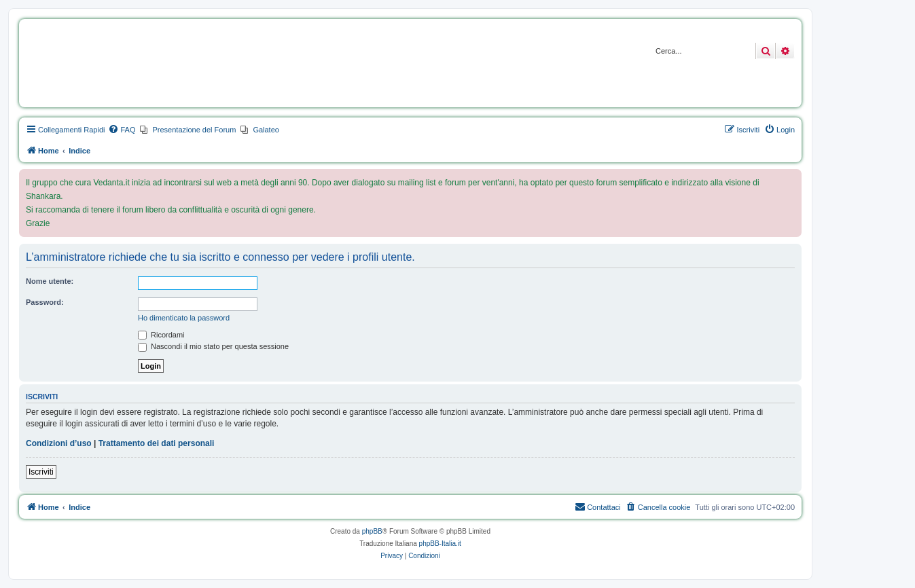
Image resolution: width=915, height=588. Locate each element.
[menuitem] (122, 130)
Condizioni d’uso (59, 443)
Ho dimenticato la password (184, 318)
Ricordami (161, 335)
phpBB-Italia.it (440, 544)
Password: (45, 302)
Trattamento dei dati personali (157, 443)
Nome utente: (50, 281)
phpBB (372, 531)
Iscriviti (41, 472)
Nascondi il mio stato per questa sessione (213, 346)
